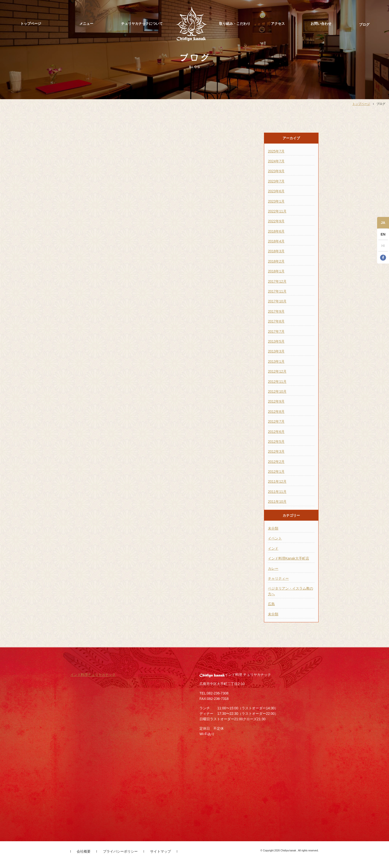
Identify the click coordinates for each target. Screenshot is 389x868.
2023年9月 (276, 171)
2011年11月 (277, 492)
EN (383, 234)
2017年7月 (276, 331)
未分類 (273, 528)
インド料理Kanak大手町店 (289, 558)
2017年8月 (276, 321)
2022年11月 (277, 211)
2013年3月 (276, 351)
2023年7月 (276, 181)
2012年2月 (276, 462)
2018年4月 (276, 241)
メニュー (86, 24)
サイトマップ (161, 851)
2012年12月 (277, 371)
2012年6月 (276, 432)
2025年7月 (276, 151)
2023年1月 (276, 201)
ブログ (364, 25)
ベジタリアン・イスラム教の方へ (291, 591)
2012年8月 (276, 412)
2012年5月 (276, 442)
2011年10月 (277, 502)
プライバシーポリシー (120, 851)
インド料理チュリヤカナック (93, 675)
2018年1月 (276, 271)
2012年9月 (276, 401)
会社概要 (84, 851)
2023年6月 (276, 191)
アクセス (278, 24)
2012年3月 (276, 451)
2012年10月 (277, 391)
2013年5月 (276, 341)
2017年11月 (277, 291)
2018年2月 (276, 261)
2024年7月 (276, 161)
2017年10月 (277, 301)
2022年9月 (276, 221)
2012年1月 (276, 472)
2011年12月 (277, 481)
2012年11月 (277, 382)
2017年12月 (277, 281)
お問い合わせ (321, 24)
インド (273, 548)
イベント (275, 538)
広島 (271, 604)
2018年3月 (276, 251)
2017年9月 (276, 311)
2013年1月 (276, 361)
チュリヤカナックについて (142, 24)
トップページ (31, 24)
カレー (273, 569)
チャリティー (278, 578)
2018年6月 (276, 231)
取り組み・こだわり (235, 24)
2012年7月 (276, 421)
